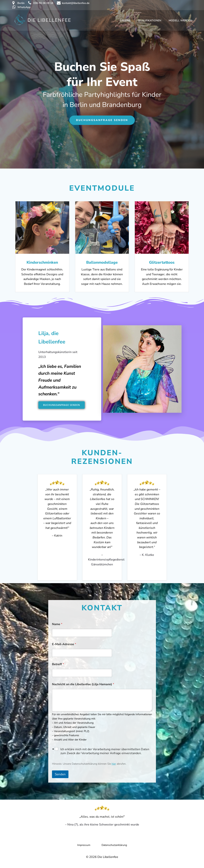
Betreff (58, 664)
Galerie (125, 21)
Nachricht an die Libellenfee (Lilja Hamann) (83, 684)
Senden (60, 774)
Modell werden (180, 21)
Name (57, 624)
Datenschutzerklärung (114, 845)
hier (114, 764)
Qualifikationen (149, 21)
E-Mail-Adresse (64, 644)
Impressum (84, 845)
